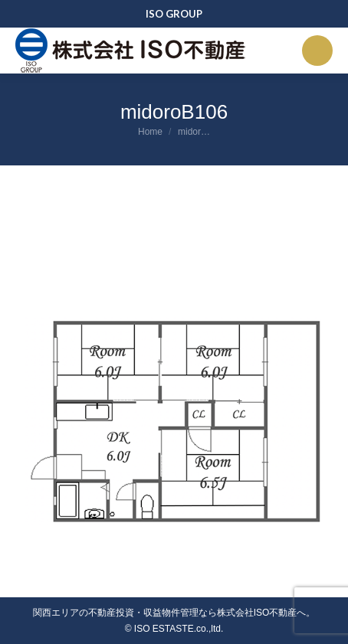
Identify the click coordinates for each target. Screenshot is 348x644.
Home (150, 132)
